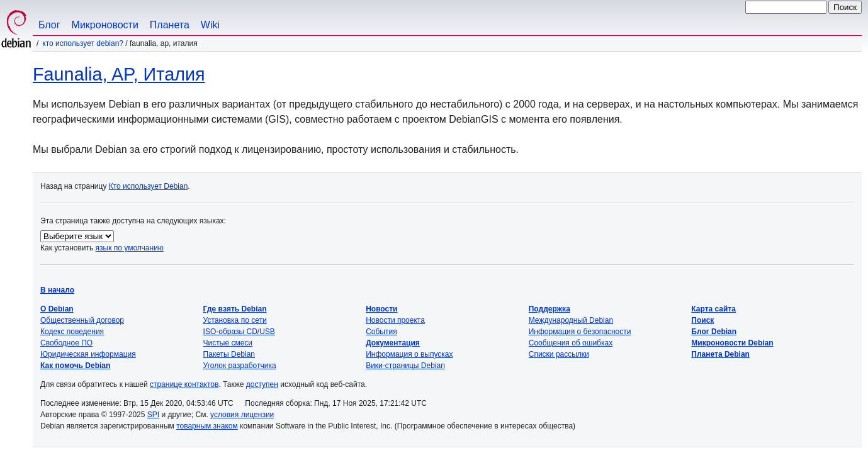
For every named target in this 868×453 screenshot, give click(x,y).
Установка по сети (235, 320)
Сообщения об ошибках (571, 343)
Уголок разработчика (240, 366)
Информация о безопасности (580, 332)
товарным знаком (207, 426)
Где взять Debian (235, 309)
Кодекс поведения (72, 332)
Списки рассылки (559, 354)
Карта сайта (713, 309)
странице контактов (184, 384)
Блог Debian (714, 332)
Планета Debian (720, 354)
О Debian (57, 309)
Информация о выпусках (409, 354)
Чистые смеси (228, 343)
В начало (57, 290)
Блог (49, 25)
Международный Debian (571, 320)
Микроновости (105, 25)
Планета (170, 25)
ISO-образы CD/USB (239, 332)
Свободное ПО (66, 343)
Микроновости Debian (732, 343)
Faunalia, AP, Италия (119, 74)
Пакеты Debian (229, 354)
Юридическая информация (88, 354)
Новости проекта (395, 320)
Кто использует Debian (149, 186)
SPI (153, 415)
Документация (393, 343)
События (381, 332)
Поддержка (550, 309)
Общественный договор (82, 320)
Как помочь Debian (75, 366)
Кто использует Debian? (83, 43)
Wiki (210, 25)
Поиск (702, 320)
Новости (381, 309)
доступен (262, 384)
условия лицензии (242, 415)
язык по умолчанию (130, 248)
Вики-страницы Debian (405, 366)
